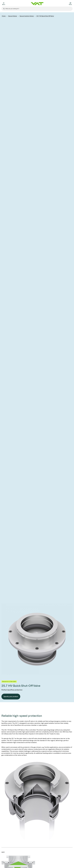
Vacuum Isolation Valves (27, 16)
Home (4, 16)
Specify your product (11, 697)
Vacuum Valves (13, 16)
